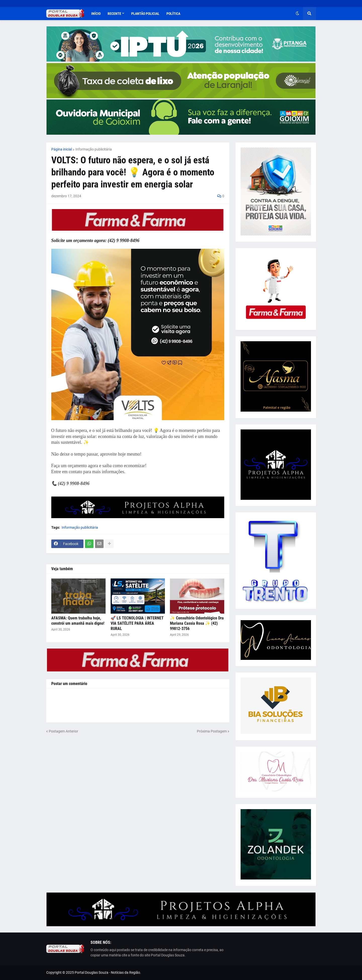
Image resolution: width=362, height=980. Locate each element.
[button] (297, 14)
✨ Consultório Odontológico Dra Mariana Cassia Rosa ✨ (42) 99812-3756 (197, 623)
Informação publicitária (94, 149)
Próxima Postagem (212, 731)
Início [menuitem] (96, 14)
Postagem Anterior (63, 731)
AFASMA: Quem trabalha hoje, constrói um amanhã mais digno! (78, 621)
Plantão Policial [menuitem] (145, 14)
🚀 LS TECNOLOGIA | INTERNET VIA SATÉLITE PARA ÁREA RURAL (137, 623)
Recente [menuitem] (114, 14)
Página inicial (62, 149)
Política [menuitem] (173, 14)
